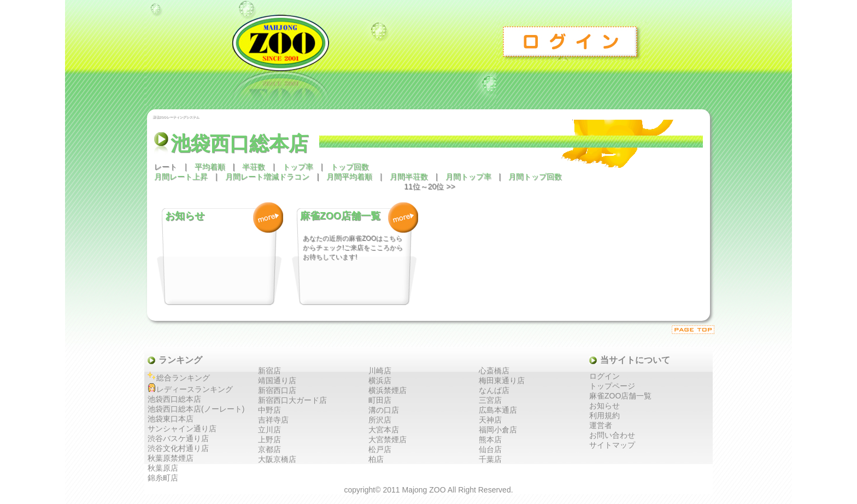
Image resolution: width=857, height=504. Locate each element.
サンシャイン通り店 (182, 429)
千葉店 (490, 459)
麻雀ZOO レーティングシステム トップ (321, 53)
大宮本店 (384, 430)
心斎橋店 (494, 371)
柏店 (376, 459)
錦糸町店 (163, 478)
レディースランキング (195, 389)
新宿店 (269, 371)
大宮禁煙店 (388, 439)
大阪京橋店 (277, 459)
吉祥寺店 (273, 420)
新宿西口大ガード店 (292, 400)
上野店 (269, 439)
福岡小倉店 (498, 430)
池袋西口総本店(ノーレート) (196, 409)
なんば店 (494, 390)
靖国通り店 (277, 380)
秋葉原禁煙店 (171, 458)
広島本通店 (498, 410)
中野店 (269, 410)
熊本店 (490, 439)
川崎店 (380, 371)
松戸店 (380, 449)
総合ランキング (183, 378)
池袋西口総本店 (174, 399)
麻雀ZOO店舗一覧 (620, 396)
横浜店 (380, 380)
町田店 (380, 400)
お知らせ (604, 406)
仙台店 (490, 449)
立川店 (269, 430)
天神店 (490, 420)
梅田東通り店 (502, 380)
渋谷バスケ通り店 (178, 438)
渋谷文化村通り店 (178, 448)
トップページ (612, 386)
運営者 (601, 425)
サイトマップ (612, 445)
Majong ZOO (424, 490)
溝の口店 (384, 410)
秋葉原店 (163, 468)
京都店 (269, 449)
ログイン (572, 41)
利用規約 (604, 415)
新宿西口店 (277, 390)
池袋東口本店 (171, 419)
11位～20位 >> (429, 186)
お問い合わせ (612, 435)
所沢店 (380, 420)
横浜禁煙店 (388, 390)
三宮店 (490, 400)
